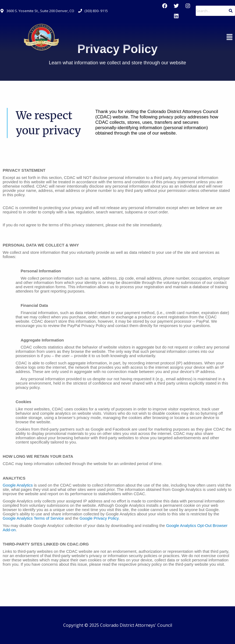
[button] (230, 37)
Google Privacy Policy (99, 518)
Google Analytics (18, 485)
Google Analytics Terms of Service (33, 518)
